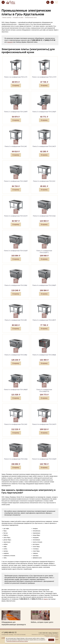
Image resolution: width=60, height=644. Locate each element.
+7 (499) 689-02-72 (48, 2)
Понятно (51, 640)
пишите (10, 42)
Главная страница (7, 17)
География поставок (18, 17)
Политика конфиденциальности (52, 637)
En (52, 2)
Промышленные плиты (31, 17)
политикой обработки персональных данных (17, 641)
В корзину (16, 85)
